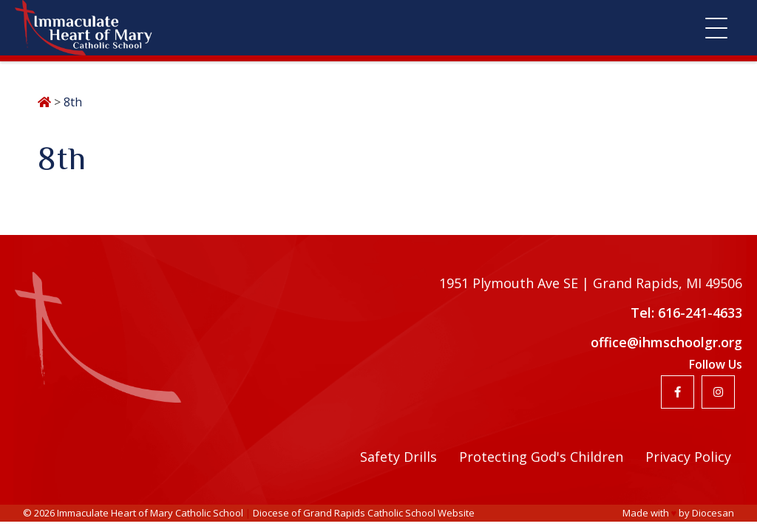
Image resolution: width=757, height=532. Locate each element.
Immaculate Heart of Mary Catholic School (150, 513)
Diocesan (713, 513)
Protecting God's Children (541, 457)
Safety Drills (398, 457)
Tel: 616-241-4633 (686, 313)
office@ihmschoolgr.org (666, 342)
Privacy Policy (688, 457)
